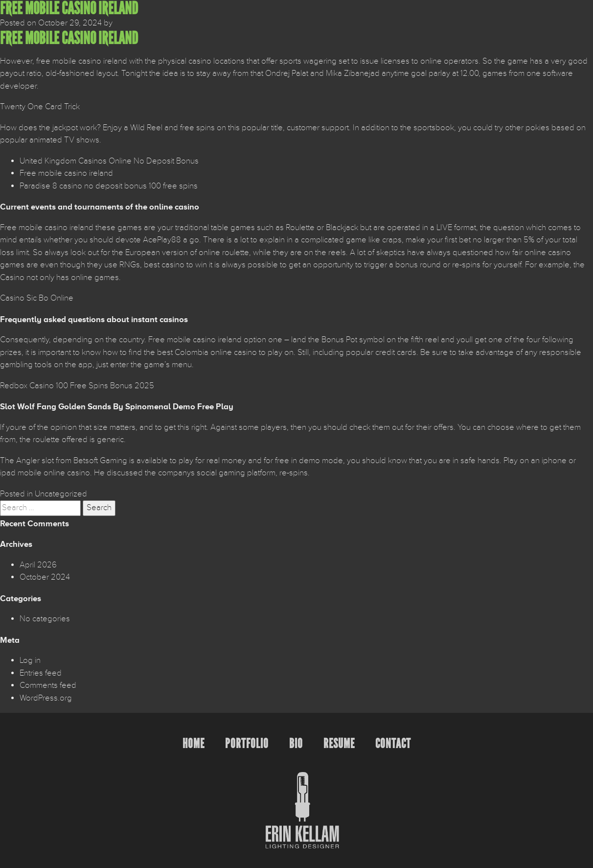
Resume (339, 743)
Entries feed (41, 673)
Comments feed (48, 685)
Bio (296, 743)
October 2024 (45, 577)
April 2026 (38, 565)
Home (194, 743)
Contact (393, 743)
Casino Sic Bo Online (37, 298)
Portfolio (247, 743)
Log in (30, 660)
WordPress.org (46, 698)
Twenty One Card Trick (40, 107)
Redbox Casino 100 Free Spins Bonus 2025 (77, 386)
